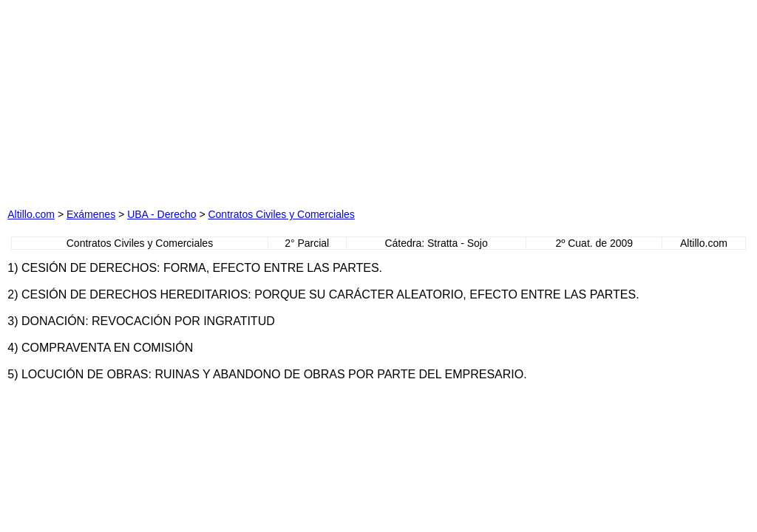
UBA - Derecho (162, 214)
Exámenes (91, 214)
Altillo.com (31, 214)
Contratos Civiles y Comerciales (281, 214)
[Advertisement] (231, 100)
